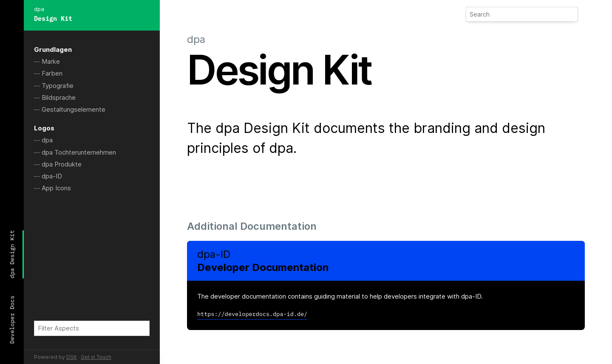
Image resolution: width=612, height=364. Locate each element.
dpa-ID (52, 176)
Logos (44, 128)
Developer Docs (12, 320)
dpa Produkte (62, 164)
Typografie (58, 86)
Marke (51, 61)
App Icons (56, 188)
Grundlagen (53, 49)
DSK (72, 357)
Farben (52, 73)
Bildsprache (59, 97)
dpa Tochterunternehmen (79, 152)
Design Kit (53, 18)
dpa (47, 140)
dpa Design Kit (12, 254)
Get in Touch (96, 357)
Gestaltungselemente (74, 109)
